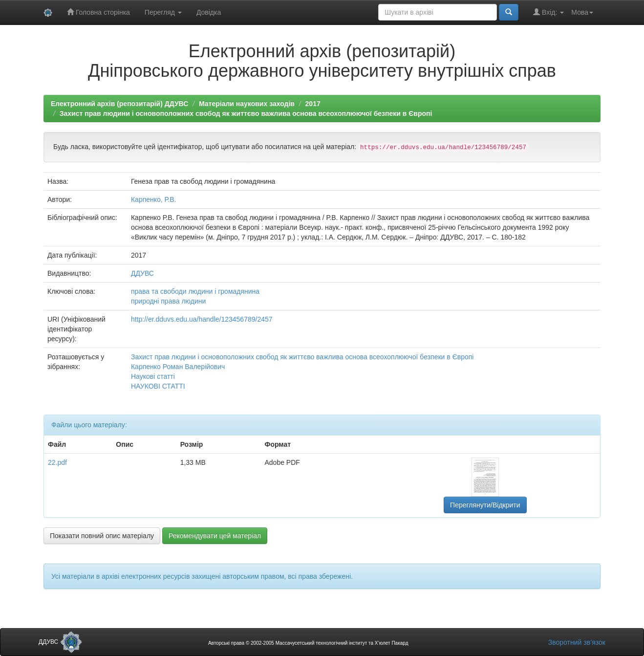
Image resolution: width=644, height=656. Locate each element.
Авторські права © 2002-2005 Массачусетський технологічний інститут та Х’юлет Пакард (308, 643)
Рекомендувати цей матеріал (215, 536)
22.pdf (57, 462)
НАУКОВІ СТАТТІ (158, 386)
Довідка (209, 12)
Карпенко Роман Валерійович (178, 367)
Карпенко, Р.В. (153, 199)
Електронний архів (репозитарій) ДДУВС (119, 104)
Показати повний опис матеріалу (102, 536)
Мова (582, 12)
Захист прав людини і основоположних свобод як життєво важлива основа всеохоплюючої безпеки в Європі (246, 113)
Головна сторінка (98, 12)
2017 (313, 104)
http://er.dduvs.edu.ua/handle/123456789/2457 (202, 319)
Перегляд (163, 12)
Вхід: (548, 12)
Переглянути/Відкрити (485, 505)
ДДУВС (142, 273)
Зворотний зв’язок (577, 642)
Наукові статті (153, 376)
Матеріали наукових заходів (247, 104)
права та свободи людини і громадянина (195, 291)
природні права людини (168, 301)
